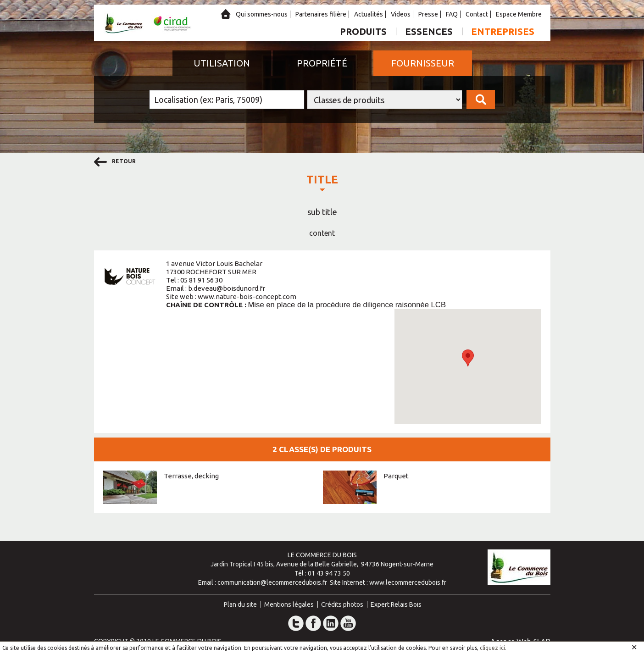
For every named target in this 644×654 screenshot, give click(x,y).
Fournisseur (423, 63)
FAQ (452, 14)
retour (115, 162)
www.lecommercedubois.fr (408, 582)
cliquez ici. (493, 648)
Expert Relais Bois (396, 604)
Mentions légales (289, 604)
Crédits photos (342, 604)
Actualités (369, 14)
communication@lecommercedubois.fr (272, 582)
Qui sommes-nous (262, 14)
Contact (477, 14)
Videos (401, 14)
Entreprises (503, 31)
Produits (363, 31)
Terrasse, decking (191, 476)
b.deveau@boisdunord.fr (227, 288)
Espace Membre (519, 14)
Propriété (322, 63)
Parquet (396, 476)
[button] (468, 358)
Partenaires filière (321, 14)
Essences (429, 31)
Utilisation (222, 63)
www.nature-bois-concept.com (247, 297)
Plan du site (240, 604)
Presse (428, 14)
